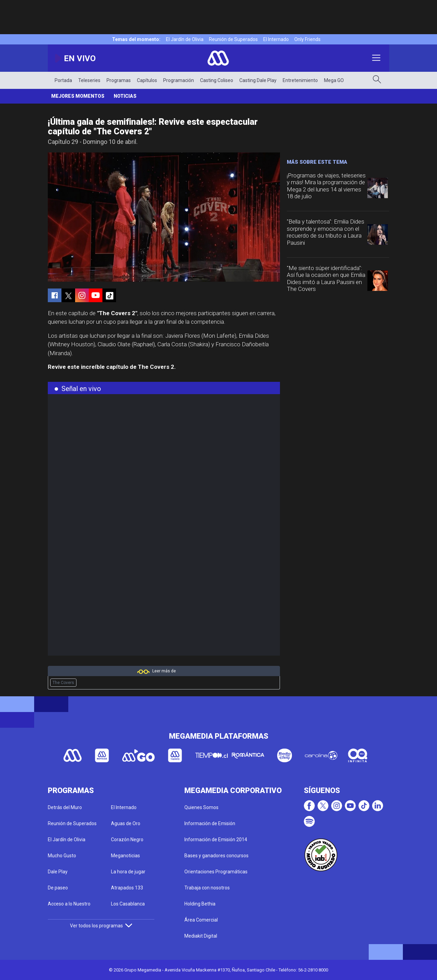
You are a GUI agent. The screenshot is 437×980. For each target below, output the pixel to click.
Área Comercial (201, 920)
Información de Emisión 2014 (216, 840)
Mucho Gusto (62, 856)
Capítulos (147, 80)
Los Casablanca (128, 904)
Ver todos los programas (101, 926)
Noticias (125, 96)
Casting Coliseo (217, 80)
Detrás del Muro (65, 807)
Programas (119, 80)
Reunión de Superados (233, 39)
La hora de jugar (128, 872)
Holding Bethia (200, 904)
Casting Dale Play (258, 80)
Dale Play (58, 872)
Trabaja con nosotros (207, 888)
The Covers (63, 683)
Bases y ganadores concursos (216, 856)
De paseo (58, 888)
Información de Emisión (210, 823)
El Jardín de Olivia (185, 39)
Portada (63, 80)
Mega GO (334, 80)
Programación (179, 80)
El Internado (276, 39)
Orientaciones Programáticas (216, 872)
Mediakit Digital (201, 936)
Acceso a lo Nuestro (69, 904)
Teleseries (89, 80)
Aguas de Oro (126, 823)
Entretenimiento (300, 80)
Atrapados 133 (127, 888)
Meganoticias (125, 856)
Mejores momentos (78, 96)
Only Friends (307, 39)
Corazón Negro (127, 840)
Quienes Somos (201, 807)
